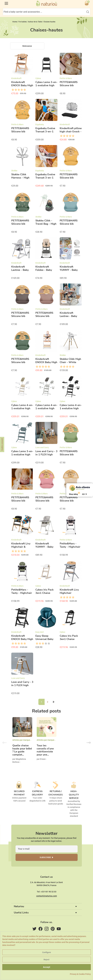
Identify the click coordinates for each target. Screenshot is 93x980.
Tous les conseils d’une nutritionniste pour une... (45, 750)
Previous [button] (5, 743)
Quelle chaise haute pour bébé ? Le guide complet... (22, 750)
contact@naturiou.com (47, 896)
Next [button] (89, 743)
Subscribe (45, 857)
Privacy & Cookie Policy (80, 974)
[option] (22, 743)
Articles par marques (22, 740)
